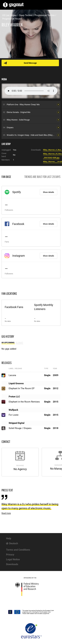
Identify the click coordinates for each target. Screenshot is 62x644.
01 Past (19, 343)
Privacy (10, 555)
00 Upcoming (8, 343)
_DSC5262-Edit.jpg (51, 158)
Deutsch (14, 543)
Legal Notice (13, 559)
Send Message (30, 63)
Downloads (12, 564)
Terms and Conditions (18, 550)
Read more (6, 513)
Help (9, 538)
